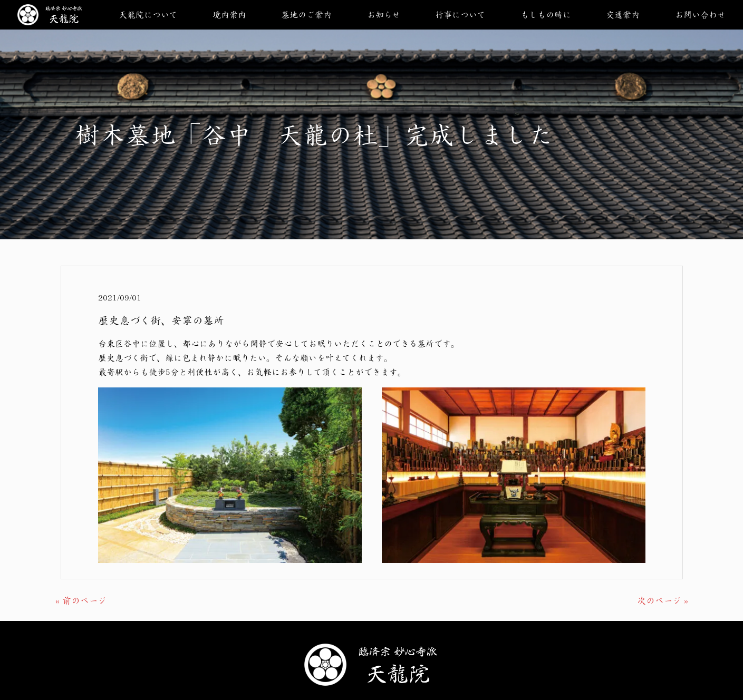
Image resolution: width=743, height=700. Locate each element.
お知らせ (384, 14)
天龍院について (148, 14)
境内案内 (229, 14)
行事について (460, 14)
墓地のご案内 (306, 14)
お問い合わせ (700, 14)
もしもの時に (546, 14)
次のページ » (663, 600)
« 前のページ (81, 600)
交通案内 (623, 14)
